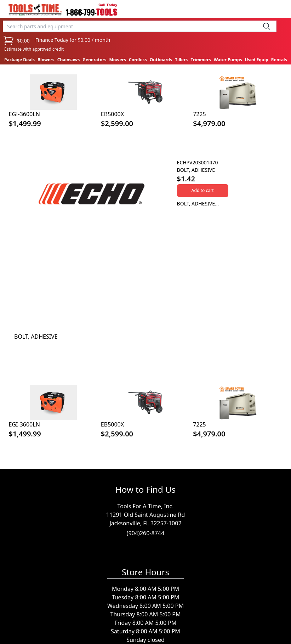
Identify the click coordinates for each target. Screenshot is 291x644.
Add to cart (203, 190)
